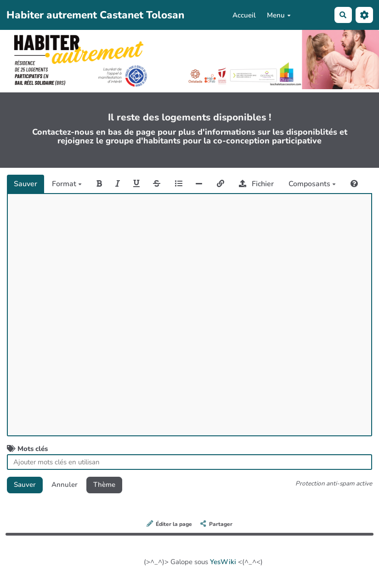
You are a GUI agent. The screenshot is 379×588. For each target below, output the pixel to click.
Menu (279, 15)
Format (67, 184)
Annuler (65, 485)
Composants (312, 184)
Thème (104, 485)
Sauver (25, 184)
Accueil (244, 15)
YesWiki (223, 562)
